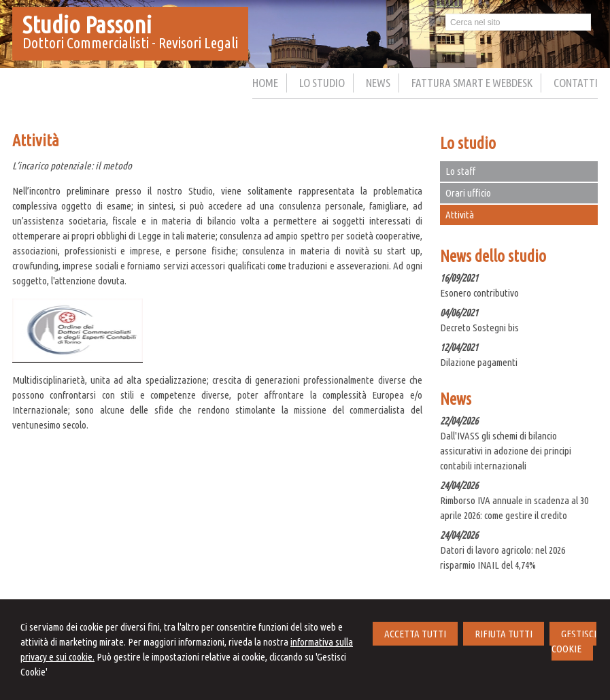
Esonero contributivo (479, 293)
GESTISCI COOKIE (574, 641)
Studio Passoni (87, 24)
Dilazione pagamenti (479, 362)
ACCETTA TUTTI (415, 634)
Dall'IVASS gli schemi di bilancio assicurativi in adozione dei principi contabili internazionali (506, 451)
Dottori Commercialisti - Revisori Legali (130, 43)
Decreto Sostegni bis (479, 328)
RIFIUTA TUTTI (504, 634)
